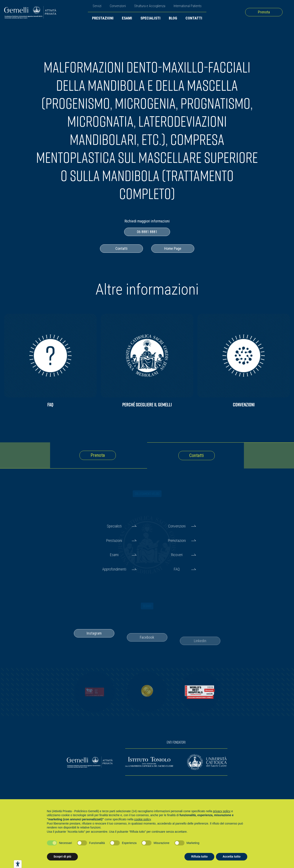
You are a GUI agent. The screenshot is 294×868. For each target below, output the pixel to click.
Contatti (194, 18)
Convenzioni (118, 6)
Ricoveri (177, 555)
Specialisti (150, 18)
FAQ (177, 569)
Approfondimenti (114, 569)
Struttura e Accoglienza (150, 6)
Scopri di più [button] (62, 857)
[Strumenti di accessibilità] (18, 864)
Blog (173, 18)
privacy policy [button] (222, 811)
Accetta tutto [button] (232, 857)
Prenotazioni (177, 541)
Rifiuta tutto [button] (199, 857)
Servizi (97, 6)
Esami (127, 18)
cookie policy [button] (142, 819)
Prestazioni (103, 18)
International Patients (188, 6)
